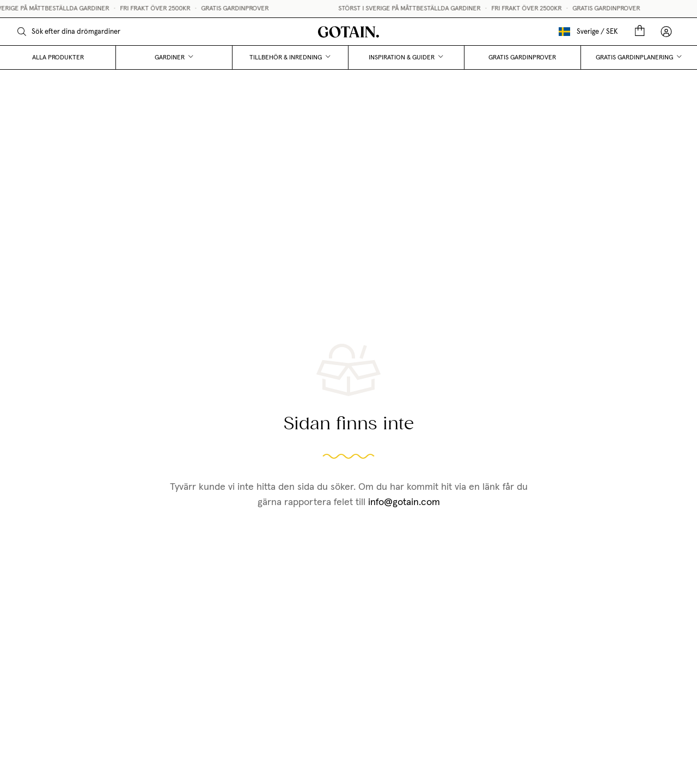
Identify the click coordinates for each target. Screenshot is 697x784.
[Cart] (640, 32)
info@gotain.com (404, 502)
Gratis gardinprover (522, 58)
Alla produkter (58, 58)
